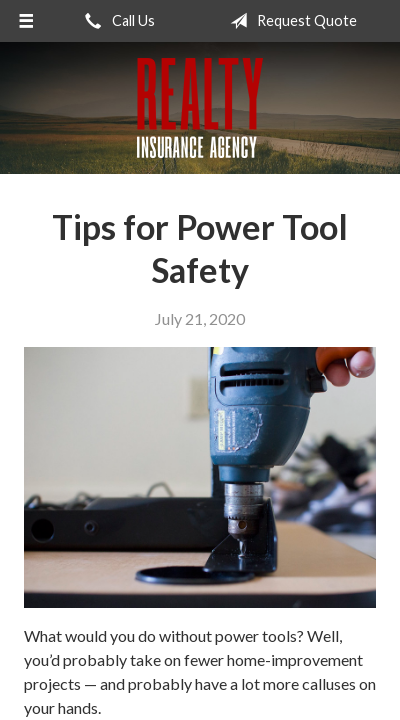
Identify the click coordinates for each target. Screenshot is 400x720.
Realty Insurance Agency (200, 108)
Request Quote (289, 21)
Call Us (116, 21)
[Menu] (26, 21)
